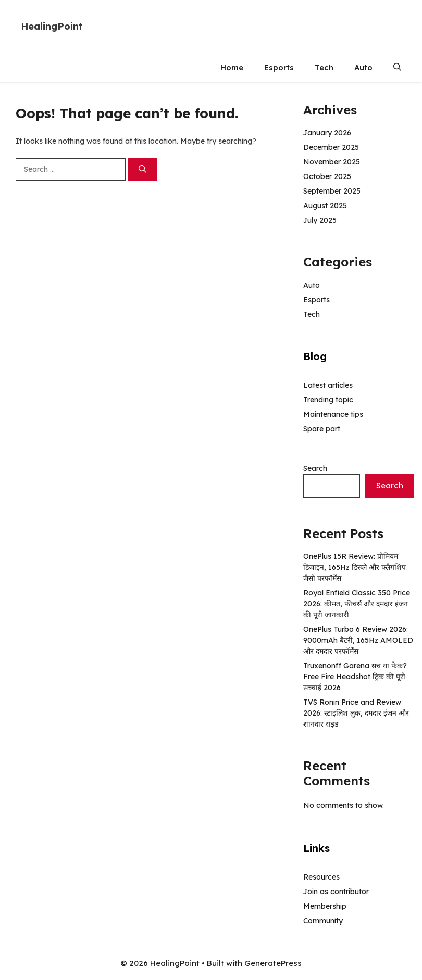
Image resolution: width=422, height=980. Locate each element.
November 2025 (332, 162)
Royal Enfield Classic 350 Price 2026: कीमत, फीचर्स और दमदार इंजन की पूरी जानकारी (357, 604)
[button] (397, 67)
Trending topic (328, 400)
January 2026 (327, 133)
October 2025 (327, 176)
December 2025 (331, 147)
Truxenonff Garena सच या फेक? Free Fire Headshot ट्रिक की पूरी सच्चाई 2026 (355, 677)
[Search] (142, 169)
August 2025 (325, 206)
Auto (363, 67)
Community (323, 921)
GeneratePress (273, 963)
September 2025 (332, 191)
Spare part (322, 429)
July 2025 (320, 220)
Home (232, 67)
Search (315, 468)
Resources (321, 877)
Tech (324, 67)
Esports (279, 67)
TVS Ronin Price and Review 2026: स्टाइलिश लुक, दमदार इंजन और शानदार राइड (356, 713)
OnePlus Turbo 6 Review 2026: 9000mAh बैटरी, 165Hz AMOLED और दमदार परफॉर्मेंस (358, 640)
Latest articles (328, 385)
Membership (325, 906)
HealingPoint (52, 26)
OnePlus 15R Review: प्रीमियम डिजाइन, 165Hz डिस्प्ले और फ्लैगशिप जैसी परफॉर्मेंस (355, 567)
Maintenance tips (333, 414)
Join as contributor (336, 892)
